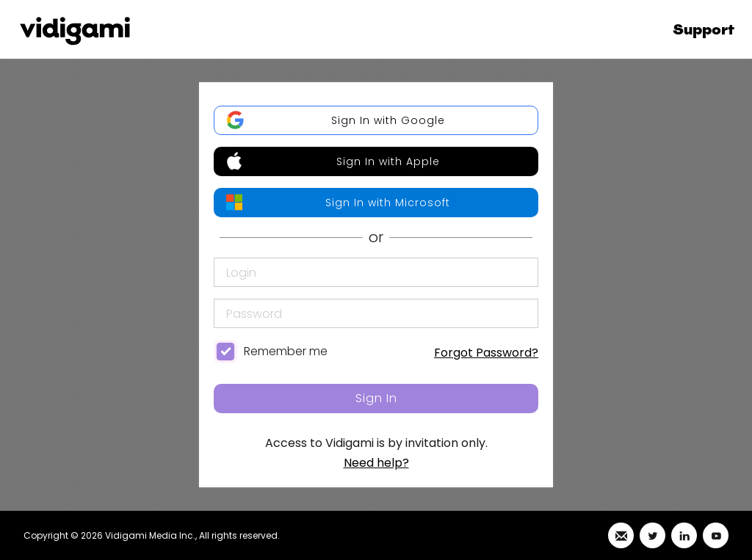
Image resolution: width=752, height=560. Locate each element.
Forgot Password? (486, 353)
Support (704, 30)
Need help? (376, 463)
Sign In (376, 398)
